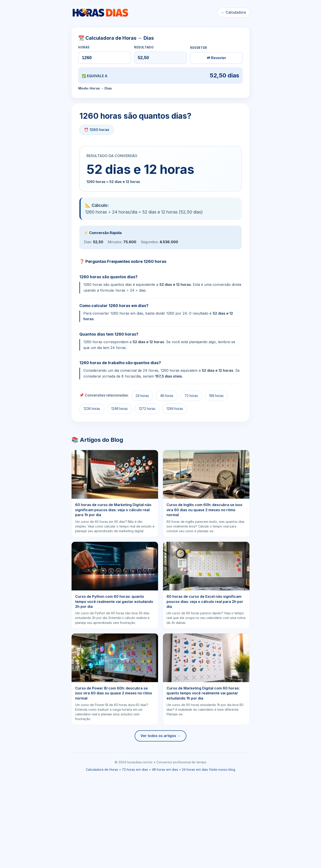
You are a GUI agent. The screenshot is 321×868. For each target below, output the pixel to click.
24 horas (142, 396)
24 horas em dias (195, 769)
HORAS (84, 47)
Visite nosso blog (222, 769)
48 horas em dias (165, 769)
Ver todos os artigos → (160, 736)
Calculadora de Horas (102, 769)
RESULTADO (144, 47)
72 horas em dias (135, 769)
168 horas (216, 396)
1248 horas (119, 409)
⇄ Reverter (217, 58)
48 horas (167, 396)
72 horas (191, 396)
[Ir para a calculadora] (100, 12)
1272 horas (147, 409)
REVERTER (199, 48)
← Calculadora (234, 12)
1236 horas (92, 409)
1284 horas (175, 409)
